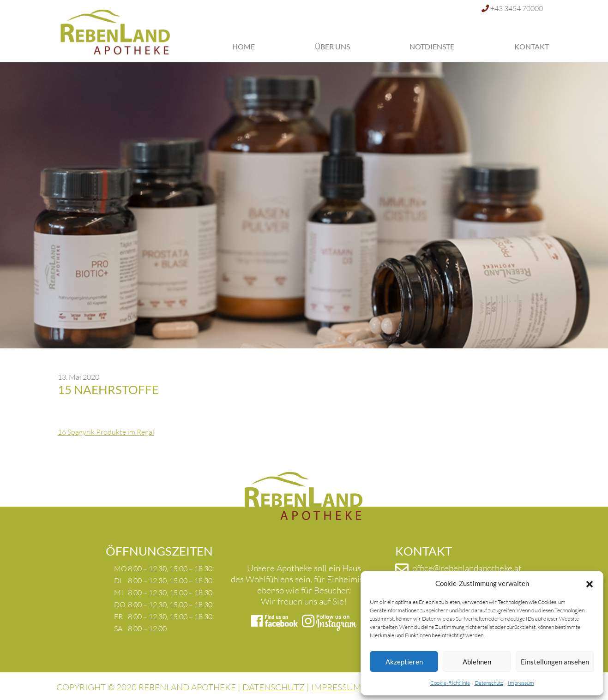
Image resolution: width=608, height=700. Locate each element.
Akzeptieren (404, 662)
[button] (590, 583)
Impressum (521, 683)
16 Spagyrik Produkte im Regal (106, 432)
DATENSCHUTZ (274, 687)
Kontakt (532, 46)
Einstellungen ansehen (555, 662)
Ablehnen (477, 662)
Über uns (332, 46)
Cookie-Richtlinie (450, 683)
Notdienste (432, 46)
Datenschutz (489, 683)
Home (244, 46)
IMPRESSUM (336, 687)
